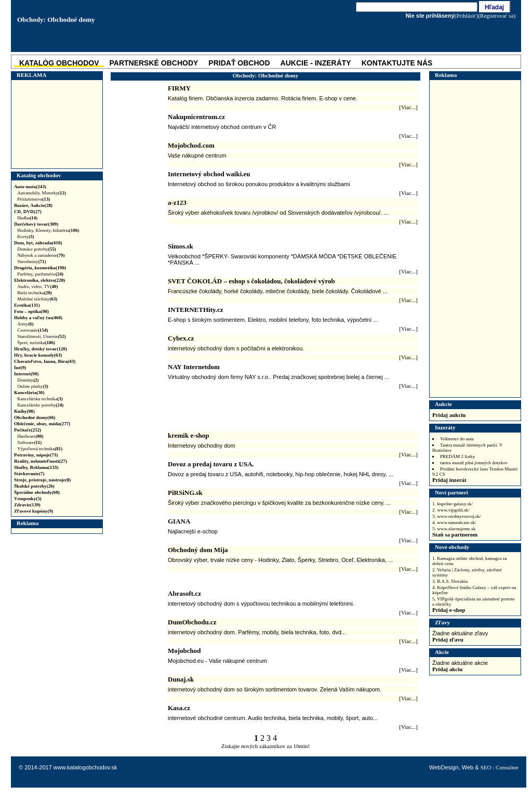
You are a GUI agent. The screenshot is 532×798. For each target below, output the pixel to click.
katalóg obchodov (59, 63)
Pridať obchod (239, 63)
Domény (28, 380)
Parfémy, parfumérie (40, 274)
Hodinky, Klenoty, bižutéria (48, 230)
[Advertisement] (56, 124)
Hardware (30, 436)
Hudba (27, 218)
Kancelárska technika (40, 399)
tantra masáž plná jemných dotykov (474, 463)
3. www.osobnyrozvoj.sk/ (457, 516)
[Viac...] (408, 107)
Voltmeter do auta (457, 439)
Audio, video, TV (37, 286)
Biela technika (35, 293)
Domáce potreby (37, 249)
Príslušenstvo (34, 199)
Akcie (442, 652)
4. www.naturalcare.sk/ (454, 522)
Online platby (33, 386)
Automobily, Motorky (42, 193)
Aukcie (443, 404)
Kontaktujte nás (397, 63)
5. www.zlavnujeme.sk (454, 529)
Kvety (26, 237)
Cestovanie (33, 330)
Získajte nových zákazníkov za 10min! (265, 746)
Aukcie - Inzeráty (316, 63)
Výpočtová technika (40, 449)
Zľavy (442, 622)
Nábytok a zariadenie (41, 255)
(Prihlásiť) (467, 16)
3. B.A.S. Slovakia (450, 581)
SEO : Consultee (500, 767)
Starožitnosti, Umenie (42, 336)
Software (29, 442)
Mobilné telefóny (37, 299)
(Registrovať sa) (497, 16)
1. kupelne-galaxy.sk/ (453, 504)
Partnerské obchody (154, 63)
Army (25, 324)
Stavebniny (32, 261)
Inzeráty (445, 427)
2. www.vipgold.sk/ (451, 510)
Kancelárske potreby (40, 405)
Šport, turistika (36, 343)
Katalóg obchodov (39, 175)
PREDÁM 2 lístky (458, 456)
